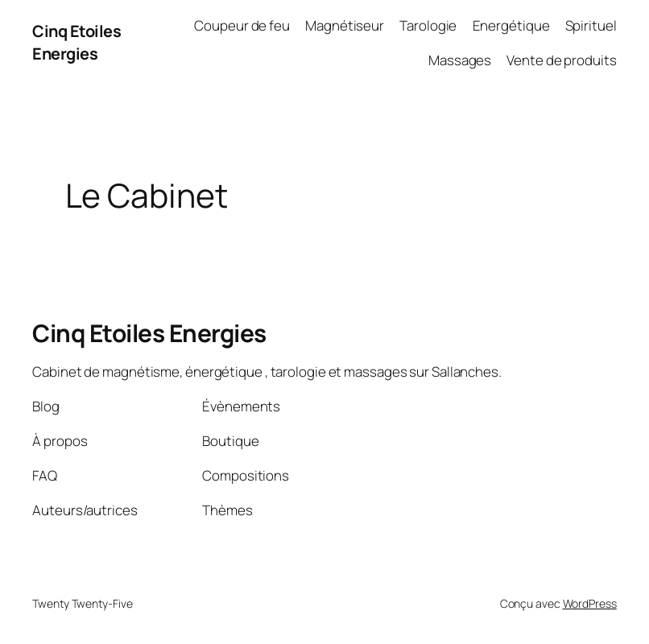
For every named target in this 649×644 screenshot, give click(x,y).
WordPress (590, 603)
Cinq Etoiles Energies (76, 42)
